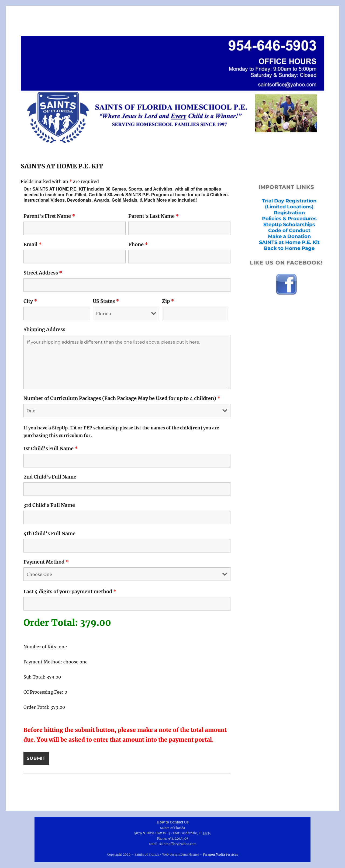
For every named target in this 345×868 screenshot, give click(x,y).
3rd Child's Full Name (49, 505)
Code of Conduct (289, 230)
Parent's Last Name (154, 216)
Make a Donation (289, 236)
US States (106, 301)
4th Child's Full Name (49, 533)
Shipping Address (44, 329)
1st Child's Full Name (51, 448)
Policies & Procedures (289, 219)
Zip (168, 301)
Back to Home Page (289, 248)
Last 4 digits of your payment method (70, 591)
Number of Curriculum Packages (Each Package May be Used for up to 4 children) (122, 398)
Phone (138, 244)
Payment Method (46, 562)
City (30, 301)
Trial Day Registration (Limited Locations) (289, 204)
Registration (289, 213)
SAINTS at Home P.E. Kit (289, 242)
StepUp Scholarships (289, 225)
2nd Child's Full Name (50, 477)
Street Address (43, 273)
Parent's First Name (49, 216)
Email (33, 244)
